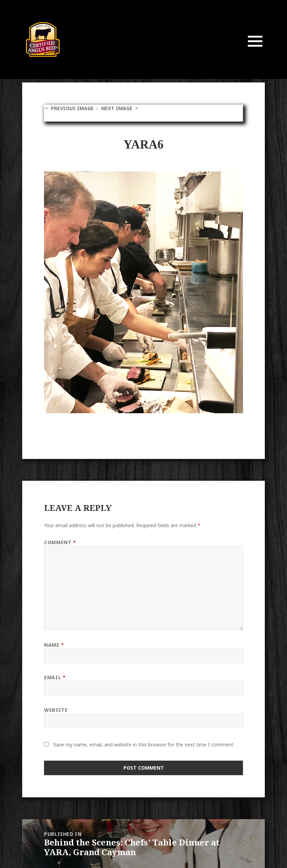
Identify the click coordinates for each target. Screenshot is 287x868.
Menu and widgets (255, 51)
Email (55, 677)
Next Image (117, 108)
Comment (60, 542)
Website (56, 710)
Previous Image (72, 108)
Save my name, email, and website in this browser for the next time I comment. (144, 745)
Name (54, 645)
